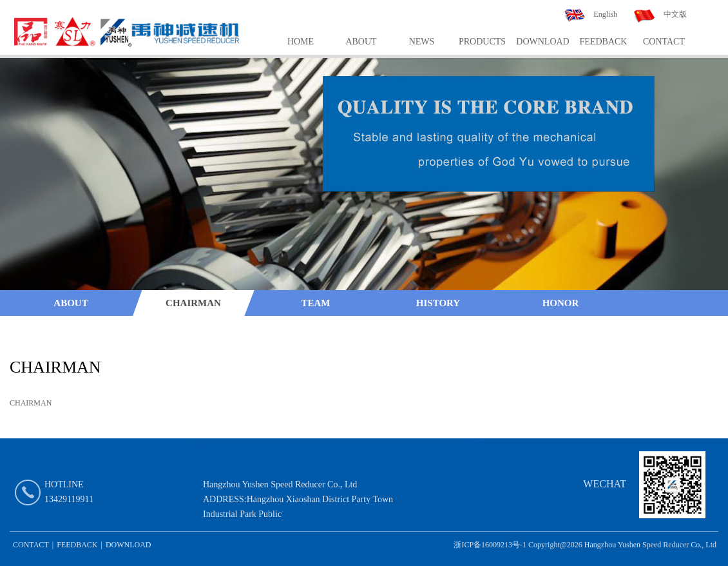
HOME (301, 42)
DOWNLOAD (542, 42)
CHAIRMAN (193, 303)
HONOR (561, 303)
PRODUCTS (482, 42)
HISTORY (438, 303)
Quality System (71, 329)
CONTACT (664, 42)
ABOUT (361, 42)
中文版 (675, 14)
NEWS (422, 42)
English (605, 14)
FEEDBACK (604, 42)
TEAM (316, 303)
